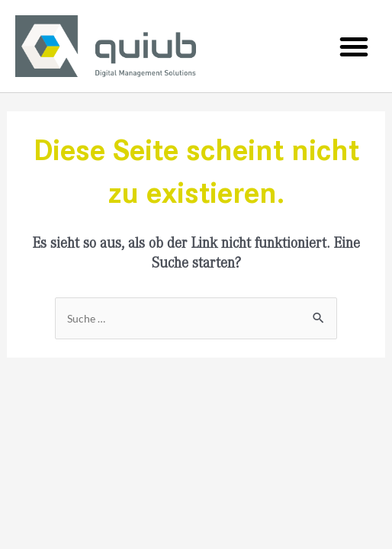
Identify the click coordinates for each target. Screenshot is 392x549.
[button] (354, 47)
